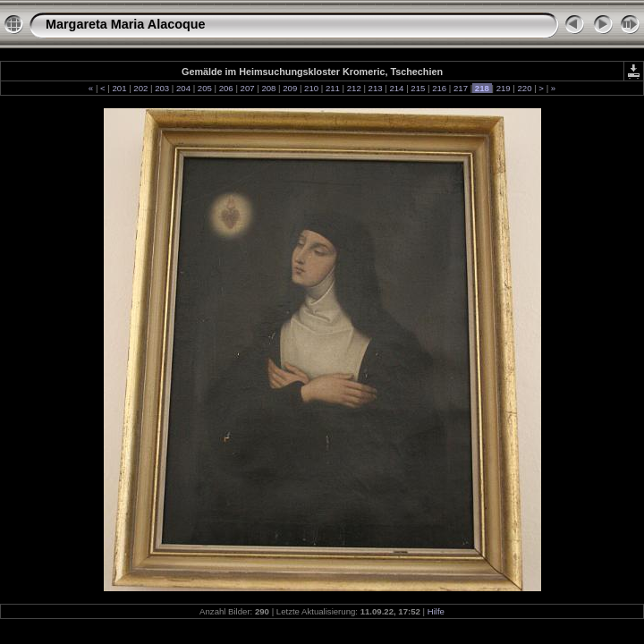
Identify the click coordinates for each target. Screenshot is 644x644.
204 (183, 88)
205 (204, 88)
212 (354, 88)
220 (525, 88)
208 (269, 88)
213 (375, 88)
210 (311, 88)
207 (247, 88)
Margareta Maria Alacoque (126, 24)
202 (141, 88)
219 (503, 88)
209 (290, 88)
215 (418, 88)
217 (460, 88)
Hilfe (436, 611)
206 (226, 88)
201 (119, 88)
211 (332, 88)
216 (439, 88)
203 (162, 88)
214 (397, 88)
